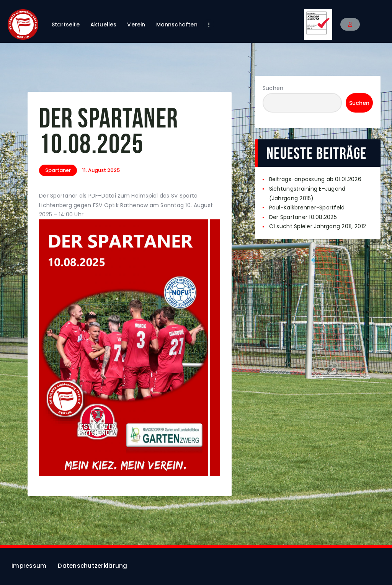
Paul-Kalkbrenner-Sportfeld (307, 208)
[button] (350, 24)
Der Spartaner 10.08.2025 (303, 217)
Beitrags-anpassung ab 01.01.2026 (315, 179)
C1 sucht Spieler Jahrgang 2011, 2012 (318, 226)
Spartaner (58, 170)
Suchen (273, 88)
